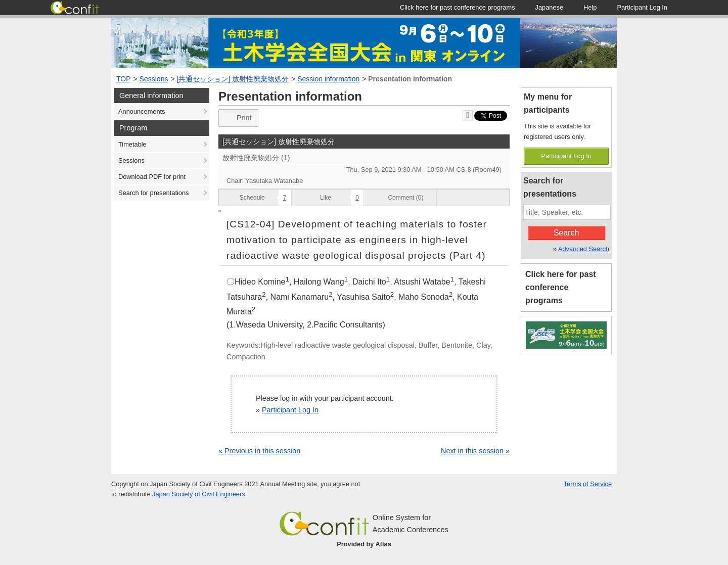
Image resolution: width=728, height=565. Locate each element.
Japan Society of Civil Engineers (199, 494)
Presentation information (410, 79)
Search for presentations (153, 193)
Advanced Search (584, 249)
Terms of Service (588, 484)
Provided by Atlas (364, 544)
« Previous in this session (259, 451)
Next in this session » (475, 451)
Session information (328, 79)
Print (237, 118)
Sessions (154, 79)
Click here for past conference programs (561, 287)
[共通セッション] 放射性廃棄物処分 (233, 79)
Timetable (132, 144)
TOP (124, 79)
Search (566, 233)
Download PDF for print (152, 177)
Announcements (142, 111)
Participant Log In (290, 410)
